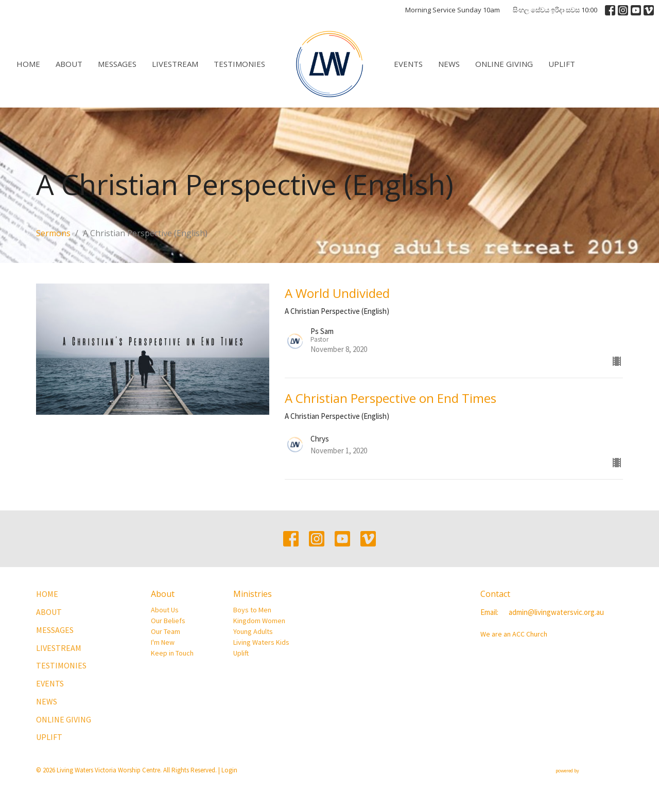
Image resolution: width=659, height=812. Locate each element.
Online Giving (504, 64)
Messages (117, 64)
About (69, 64)
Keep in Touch (172, 653)
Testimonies (239, 64)
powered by (589, 771)
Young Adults (253, 631)
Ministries (253, 594)
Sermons (53, 233)
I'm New (163, 642)
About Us (165, 610)
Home (28, 64)
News (449, 64)
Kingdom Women (259, 621)
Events (408, 64)
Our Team (166, 631)
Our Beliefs (168, 621)
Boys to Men (252, 610)
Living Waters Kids (261, 642)
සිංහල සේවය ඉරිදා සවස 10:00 (555, 10)
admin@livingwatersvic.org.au (556, 612)
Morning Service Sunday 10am (453, 10)
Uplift (562, 64)
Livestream (175, 64)
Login (229, 770)
